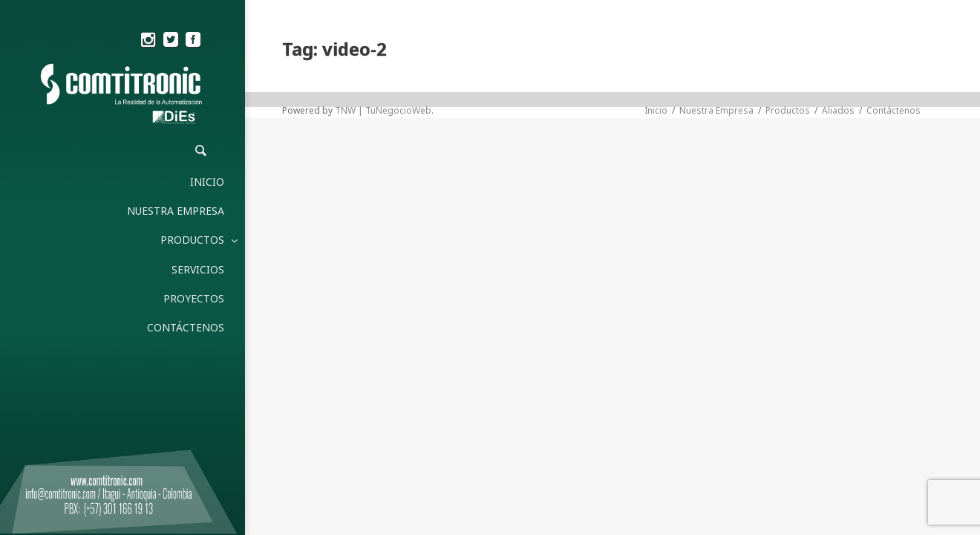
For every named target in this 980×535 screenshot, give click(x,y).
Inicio (656, 110)
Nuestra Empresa (716, 110)
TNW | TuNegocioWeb (383, 110)
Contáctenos (894, 110)
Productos (788, 110)
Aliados (838, 110)
